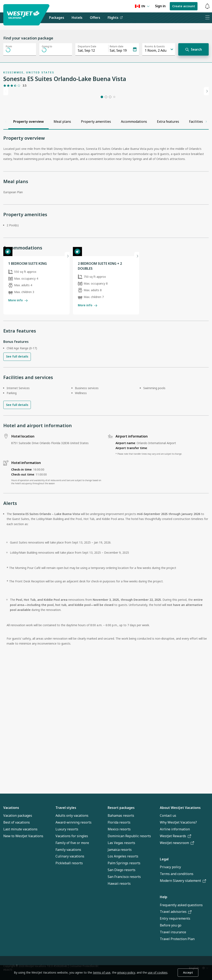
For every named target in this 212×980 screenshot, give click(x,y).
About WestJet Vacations (180, 808)
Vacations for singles (72, 836)
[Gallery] (18, 169)
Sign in (160, 6)
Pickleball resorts (69, 863)
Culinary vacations (70, 856)
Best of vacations (17, 822)
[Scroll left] (6, 204)
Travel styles (66, 808)
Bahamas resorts (121, 815)
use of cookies (158, 972)
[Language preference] (142, 6)
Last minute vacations (20, 829)
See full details (17, 476)
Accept (188, 972)
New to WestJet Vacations (23, 836)
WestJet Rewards (175, 836)
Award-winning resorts (73, 822)
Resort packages (121, 808)
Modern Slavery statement (183, 881)
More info (18, 419)
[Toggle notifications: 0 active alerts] (207, 6)
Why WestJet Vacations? (178, 822)
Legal (164, 859)
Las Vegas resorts (121, 843)
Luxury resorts (67, 829)
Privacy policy (170, 867)
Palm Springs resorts (124, 863)
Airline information (175, 829)
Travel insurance (173, 932)
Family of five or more (72, 843)
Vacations (11, 808)
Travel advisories (176, 912)
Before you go (171, 925)
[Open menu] (207, 18)
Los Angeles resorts (123, 856)
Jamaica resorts (120, 850)
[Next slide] (206, 132)
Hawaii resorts (119, 883)
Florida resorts (119, 822)
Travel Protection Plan (177, 939)
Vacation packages (18, 815)
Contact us (168, 815)
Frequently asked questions (181, 905)
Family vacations (68, 850)
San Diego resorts (122, 870)
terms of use (102, 972)
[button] (102, 179)
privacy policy (126, 972)
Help (164, 897)
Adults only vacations (72, 815)
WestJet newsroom (177, 843)
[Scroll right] (206, 204)
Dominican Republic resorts (129, 836)
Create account (184, 6)
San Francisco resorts (124, 877)
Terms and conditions (177, 874)
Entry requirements (175, 919)
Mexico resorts (119, 829)
